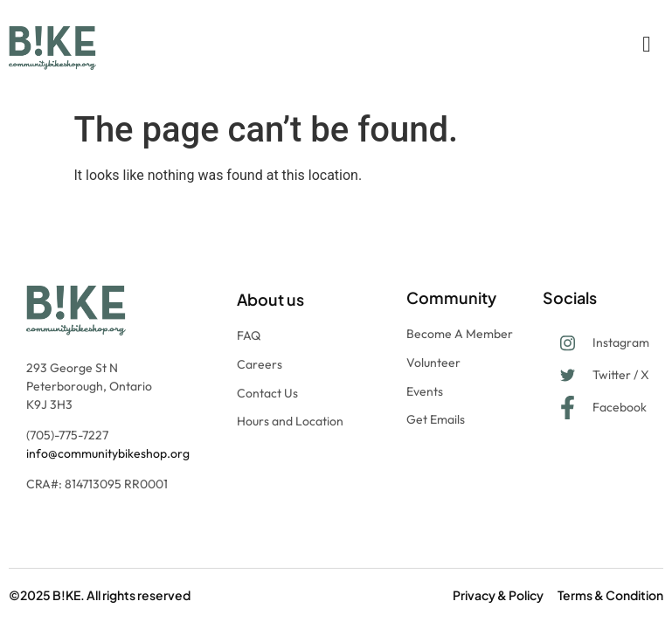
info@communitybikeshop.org (108, 453)
